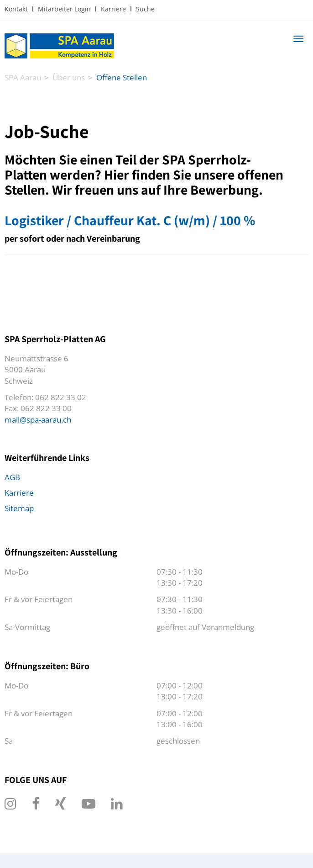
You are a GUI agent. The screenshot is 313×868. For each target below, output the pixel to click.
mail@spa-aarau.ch (38, 420)
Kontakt (16, 9)
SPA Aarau (23, 77)
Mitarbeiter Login (64, 9)
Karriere (113, 9)
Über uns (69, 77)
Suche (145, 9)
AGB (12, 477)
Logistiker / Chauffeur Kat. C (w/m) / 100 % (130, 220)
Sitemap (19, 508)
